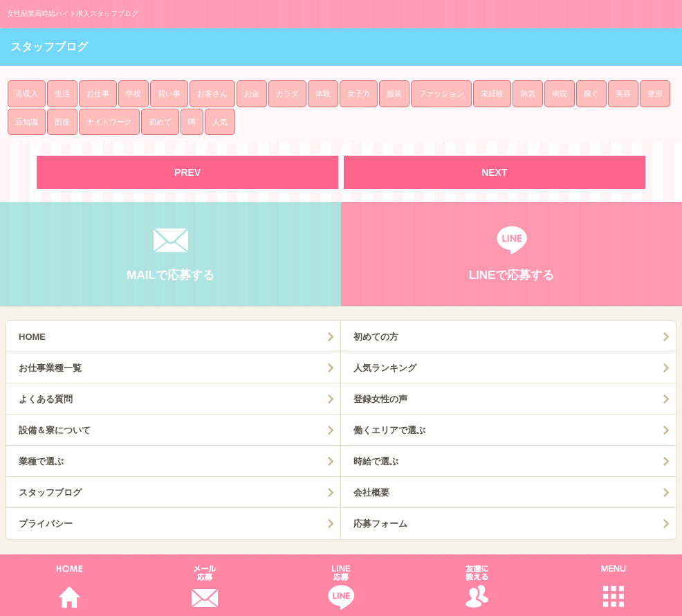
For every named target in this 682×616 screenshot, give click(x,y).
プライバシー (46, 524)
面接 (62, 122)
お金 (252, 93)
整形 (655, 93)
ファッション (441, 93)
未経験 (492, 93)
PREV (187, 172)
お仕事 (98, 93)
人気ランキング (385, 368)
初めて (160, 122)
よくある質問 (46, 399)
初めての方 (376, 337)
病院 (560, 93)
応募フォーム (380, 524)
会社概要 (371, 492)
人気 (220, 122)
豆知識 (27, 122)
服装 (394, 93)
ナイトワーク (109, 122)
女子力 (359, 93)
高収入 (27, 93)
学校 (133, 93)
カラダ (287, 93)
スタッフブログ (50, 492)
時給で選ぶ (376, 461)
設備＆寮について (55, 430)
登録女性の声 (380, 399)
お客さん (212, 93)
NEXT (494, 172)
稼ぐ (591, 93)
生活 (62, 93)
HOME (32, 337)
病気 (528, 93)
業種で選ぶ (41, 461)
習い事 (169, 93)
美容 (623, 93)
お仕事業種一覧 (50, 368)
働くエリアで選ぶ (389, 430)
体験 (323, 93)
